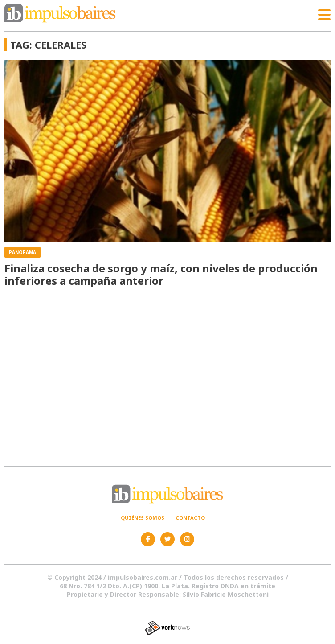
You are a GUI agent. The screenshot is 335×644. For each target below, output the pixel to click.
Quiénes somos (143, 518)
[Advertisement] (167, 376)
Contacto (190, 518)
